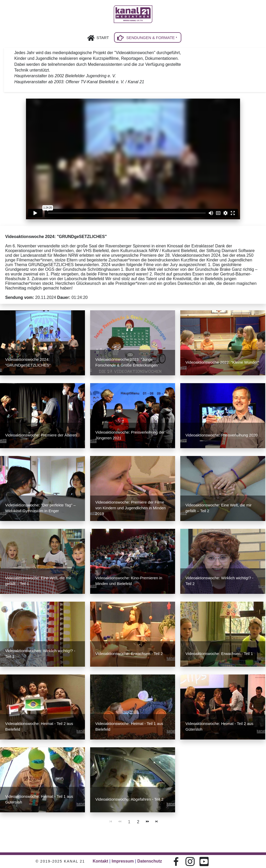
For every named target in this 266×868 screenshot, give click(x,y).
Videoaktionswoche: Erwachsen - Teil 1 (219, 654)
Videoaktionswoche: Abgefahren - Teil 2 (129, 799)
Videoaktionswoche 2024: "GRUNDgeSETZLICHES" (28, 362)
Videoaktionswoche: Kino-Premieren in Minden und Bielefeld (129, 581)
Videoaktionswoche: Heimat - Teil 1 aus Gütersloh (39, 799)
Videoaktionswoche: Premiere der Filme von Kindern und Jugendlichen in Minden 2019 (131, 508)
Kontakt (101, 861)
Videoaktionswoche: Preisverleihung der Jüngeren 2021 (130, 435)
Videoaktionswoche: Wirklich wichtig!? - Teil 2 (220, 581)
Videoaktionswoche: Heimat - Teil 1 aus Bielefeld (129, 726)
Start (103, 38)
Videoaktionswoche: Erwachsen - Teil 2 (129, 654)
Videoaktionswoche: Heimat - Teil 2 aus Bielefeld (39, 726)
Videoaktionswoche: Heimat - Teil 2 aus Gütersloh (219, 726)
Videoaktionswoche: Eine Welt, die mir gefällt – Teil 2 (219, 508)
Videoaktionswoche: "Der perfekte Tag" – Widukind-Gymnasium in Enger (40, 508)
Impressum (123, 861)
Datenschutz (149, 861)
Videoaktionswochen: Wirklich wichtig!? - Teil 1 (40, 654)
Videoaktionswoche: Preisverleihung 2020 (222, 435)
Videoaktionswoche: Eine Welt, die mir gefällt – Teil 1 (38, 581)
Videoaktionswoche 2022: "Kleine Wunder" (222, 362)
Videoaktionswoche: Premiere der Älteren (41, 435)
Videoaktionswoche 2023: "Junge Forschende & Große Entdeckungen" (127, 362)
